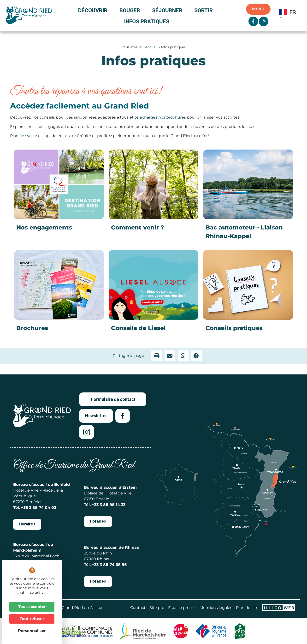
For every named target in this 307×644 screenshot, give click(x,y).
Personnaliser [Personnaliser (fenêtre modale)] (32, 631)
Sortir (205, 10)
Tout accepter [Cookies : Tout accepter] (32, 607)
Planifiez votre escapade (33, 136)
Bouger (131, 10)
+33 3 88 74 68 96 (109, 565)
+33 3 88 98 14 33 (109, 505)
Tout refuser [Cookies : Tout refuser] (32, 619)
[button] (157, 356)
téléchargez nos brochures (160, 117)
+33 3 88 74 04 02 (39, 508)
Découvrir (94, 10)
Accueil (151, 47)
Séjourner (168, 10)
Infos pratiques (147, 21)
